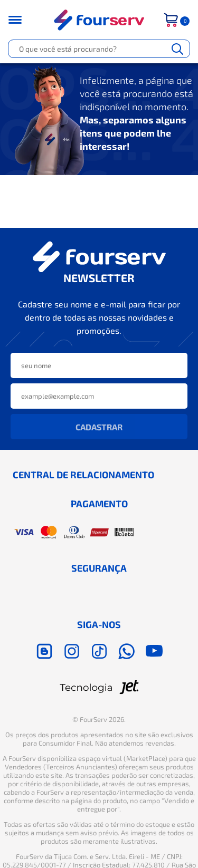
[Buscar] (177, 49)
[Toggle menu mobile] (22, 20)
